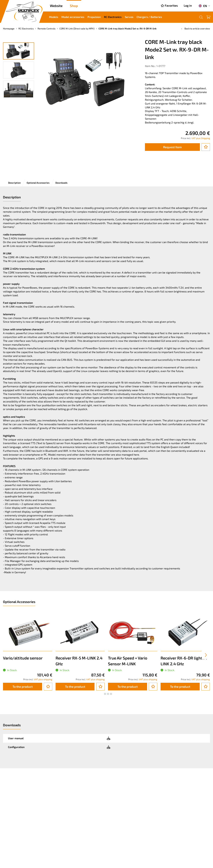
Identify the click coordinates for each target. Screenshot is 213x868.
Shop (74, 6)
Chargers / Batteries (149, 17)
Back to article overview (195, 28)
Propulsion (94, 17)
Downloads (61, 183)
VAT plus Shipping (201, 138)
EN (203, 6)
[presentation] (206, 655)
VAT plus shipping (43, 679)
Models (54, 17)
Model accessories (73, 17)
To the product (23, 687)
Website (56, 6)
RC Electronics (113, 17)
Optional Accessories (38, 183)
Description (14, 183)
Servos (129, 17)
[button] (102, 694)
